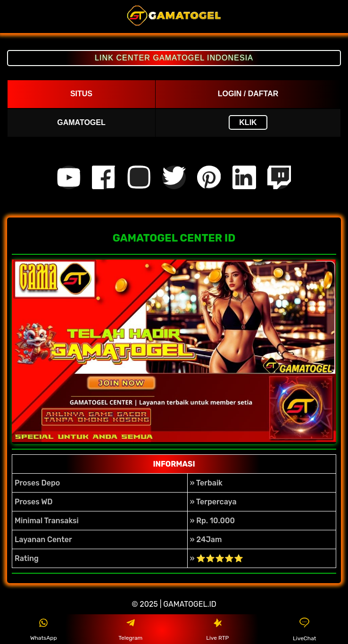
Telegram (130, 629)
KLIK (248, 122)
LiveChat (304, 629)
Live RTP (217, 629)
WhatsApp (44, 629)
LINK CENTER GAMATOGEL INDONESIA (174, 58)
